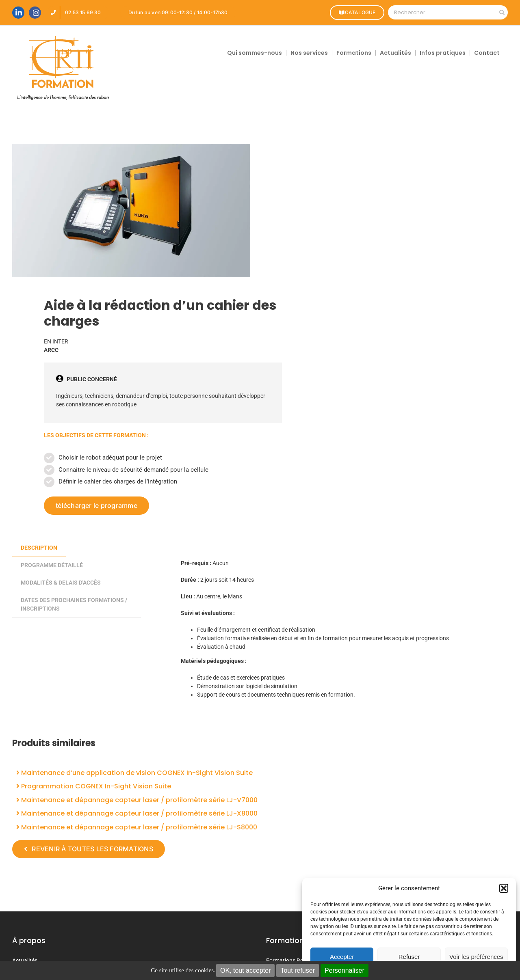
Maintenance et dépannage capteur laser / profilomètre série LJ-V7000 (137, 800)
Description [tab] (39, 548)
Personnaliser (344, 970)
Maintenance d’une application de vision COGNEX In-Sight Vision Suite (134, 773)
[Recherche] (502, 12)
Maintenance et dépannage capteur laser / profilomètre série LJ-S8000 (137, 827)
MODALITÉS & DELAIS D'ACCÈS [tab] (61, 583)
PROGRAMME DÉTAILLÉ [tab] (52, 565)
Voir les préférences (476, 957)
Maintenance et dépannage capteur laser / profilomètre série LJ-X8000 (137, 813)
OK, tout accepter (246, 970)
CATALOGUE (357, 12)
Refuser (409, 957)
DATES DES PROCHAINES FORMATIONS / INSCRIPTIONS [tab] (74, 604)
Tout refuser (297, 970)
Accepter (342, 957)
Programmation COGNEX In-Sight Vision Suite (94, 786)
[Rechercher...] (442, 12)
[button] (504, 888)
